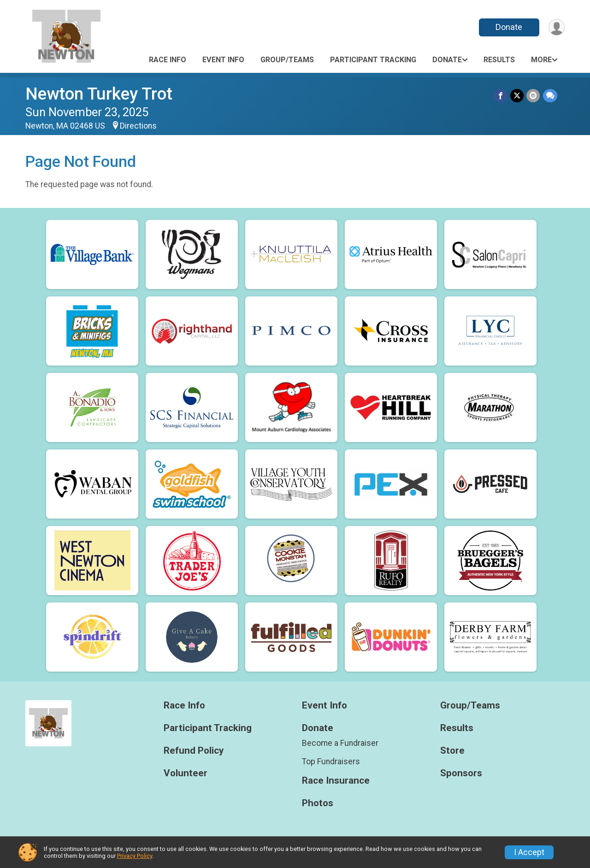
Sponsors (461, 773)
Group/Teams (287, 60)
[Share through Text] (550, 96)
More (541, 60)
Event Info (223, 60)
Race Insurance (336, 781)
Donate (508, 27)
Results (499, 60)
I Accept (529, 852)
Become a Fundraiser (340, 743)
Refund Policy (194, 751)
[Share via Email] (534, 96)
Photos (318, 803)
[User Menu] (556, 27)
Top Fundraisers (331, 762)
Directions (138, 126)
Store (452, 751)
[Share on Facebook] (501, 96)
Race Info (168, 60)
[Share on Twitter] (517, 96)
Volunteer (186, 773)
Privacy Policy (135, 856)
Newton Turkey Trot (99, 94)
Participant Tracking (373, 60)
